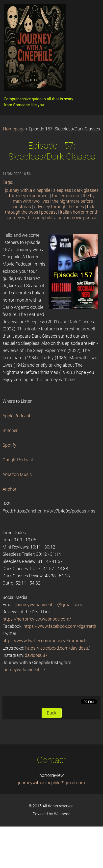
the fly (89, 196)
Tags (7, 182)
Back (52, 713)
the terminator (66, 196)
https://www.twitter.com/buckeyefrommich (45, 641)
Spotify (9, 445)
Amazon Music (17, 474)
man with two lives (31, 201)
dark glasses (86, 190)
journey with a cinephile (28, 190)
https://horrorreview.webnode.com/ (37, 619)
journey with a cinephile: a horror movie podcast (53, 218)
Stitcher (10, 431)
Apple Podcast (16, 416)
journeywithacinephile (24, 670)
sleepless (62, 190)
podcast (49, 212)
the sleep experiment (29, 196)
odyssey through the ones (59, 207)
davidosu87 (36, 655)
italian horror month (79, 212)
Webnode (62, 814)
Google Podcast (18, 460)
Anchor (9, 489)
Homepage (14, 129)
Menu (89, 11)
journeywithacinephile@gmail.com (49, 605)
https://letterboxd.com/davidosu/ (58, 648)
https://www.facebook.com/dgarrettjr (60, 626)
